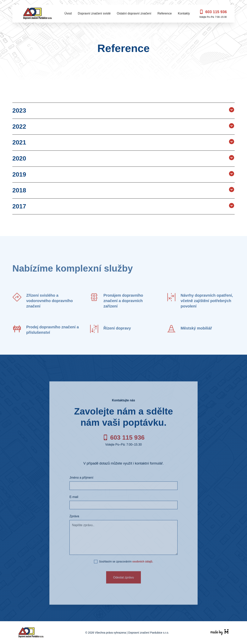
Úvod (68, 13)
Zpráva (74, 523)
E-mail (74, 503)
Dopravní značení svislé (94, 13)
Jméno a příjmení (81, 484)
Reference (165, 13)
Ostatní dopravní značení (134, 13)
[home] (38, 14)
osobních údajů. (143, 568)
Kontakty (184, 13)
